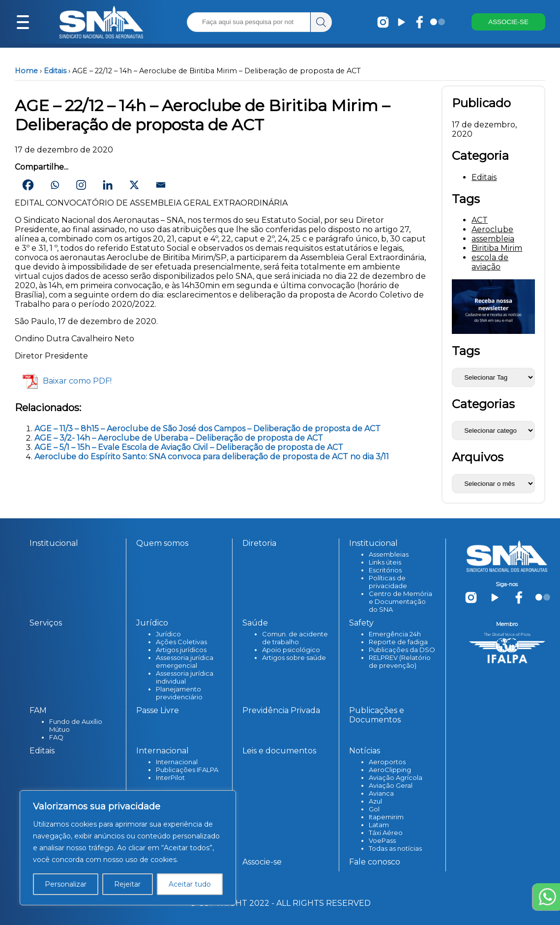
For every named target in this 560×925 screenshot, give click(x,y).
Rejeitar (127, 884)
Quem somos (162, 543)
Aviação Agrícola (396, 777)
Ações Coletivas (181, 642)
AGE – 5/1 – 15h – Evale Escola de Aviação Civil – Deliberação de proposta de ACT (189, 447)
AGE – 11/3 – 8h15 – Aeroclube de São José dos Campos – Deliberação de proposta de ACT (207, 429)
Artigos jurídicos (181, 650)
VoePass (382, 840)
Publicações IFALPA (187, 770)
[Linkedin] (108, 185)
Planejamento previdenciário (179, 693)
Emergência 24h (395, 634)
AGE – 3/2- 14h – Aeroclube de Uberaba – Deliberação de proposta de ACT (179, 438)
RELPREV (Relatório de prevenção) (400, 661)
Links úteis (385, 562)
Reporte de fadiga (398, 642)
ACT (480, 220)
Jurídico (152, 623)
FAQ (56, 737)
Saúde (255, 623)
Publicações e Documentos (377, 715)
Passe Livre (158, 710)
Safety (361, 623)
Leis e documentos (279, 751)
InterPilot (170, 777)
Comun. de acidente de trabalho (295, 638)
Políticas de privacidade (388, 582)
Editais (55, 71)
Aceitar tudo (190, 884)
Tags (466, 351)
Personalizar (66, 884)
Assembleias (389, 554)
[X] (134, 185)
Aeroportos (387, 762)
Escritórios (385, 570)
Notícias (365, 751)
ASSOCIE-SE (508, 22)
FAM (38, 710)
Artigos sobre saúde (294, 657)
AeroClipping (390, 770)
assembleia (493, 239)
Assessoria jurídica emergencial (185, 661)
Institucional (54, 543)
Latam (379, 825)
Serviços (46, 623)
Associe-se (262, 862)
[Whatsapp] (55, 185)
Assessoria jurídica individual (185, 677)
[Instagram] (81, 185)
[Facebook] (28, 185)
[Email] (161, 185)
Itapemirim (386, 817)
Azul (375, 801)
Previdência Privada (281, 710)
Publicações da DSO (402, 650)
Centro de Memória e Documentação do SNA (400, 601)
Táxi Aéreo (386, 833)
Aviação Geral (391, 785)
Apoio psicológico (291, 650)
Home (26, 71)
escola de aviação (490, 262)
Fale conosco (375, 862)
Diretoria (259, 543)
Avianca (381, 793)
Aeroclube (492, 229)
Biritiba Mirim (497, 248)
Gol (374, 809)
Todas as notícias (395, 848)
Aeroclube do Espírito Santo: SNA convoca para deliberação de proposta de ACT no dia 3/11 (212, 457)
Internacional (162, 751)
